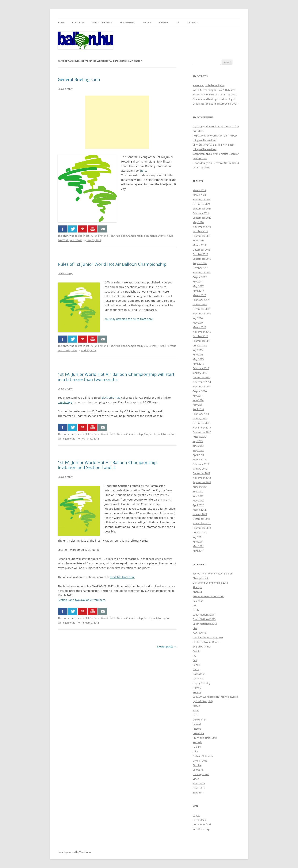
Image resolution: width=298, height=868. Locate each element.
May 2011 (198, 546)
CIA (146, 346)
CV (178, 23)
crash (196, 610)
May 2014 (198, 405)
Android (197, 592)
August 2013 (200, 437)
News (170, 236)
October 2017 (200, 268)
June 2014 (198, 400)
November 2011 (202, 523)
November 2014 (202, 382)
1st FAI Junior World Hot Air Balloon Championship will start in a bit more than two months (116, 377)
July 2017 (198, 282)
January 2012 (200, 514)
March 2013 (199, 459)
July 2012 (198, 491)
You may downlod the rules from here (129, 319)
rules (74, 350)
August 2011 (200, 532)
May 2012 (198, 501)
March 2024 (199, 190)
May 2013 (198, 450)
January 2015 (200, 373)
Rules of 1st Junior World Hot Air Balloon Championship (112, 264)
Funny (196, 665)
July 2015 (198, 350)
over (195, 715)
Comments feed (202, 824)
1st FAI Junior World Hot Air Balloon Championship (114, 236)
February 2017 (201, 300)
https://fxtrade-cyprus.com (208, 136)
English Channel (202, 647)
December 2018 (201, 250)
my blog (197, 126)
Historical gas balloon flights (209, 85)
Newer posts (167, 646)
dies (195, 628)
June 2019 (198, 240)
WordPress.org (201, 829)
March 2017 (199, 295)
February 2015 (201, 368)
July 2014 (198, 396)
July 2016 (198, 318)
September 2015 (202, 341)
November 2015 (202, 332)
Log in (196, 815)
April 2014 (198, 409)
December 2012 (201, 473)
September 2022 (202, 199)
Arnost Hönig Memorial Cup (208, 596)
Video (196, 779)
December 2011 (201, 519)
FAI (195, 656)
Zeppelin (198, 793)
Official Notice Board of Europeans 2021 (215, 104)
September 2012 (202, 482)
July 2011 (198, 537)
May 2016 (198, 323)
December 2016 (201, 309)
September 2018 (202, 259)
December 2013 (201, 423)
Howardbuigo (201, 163)
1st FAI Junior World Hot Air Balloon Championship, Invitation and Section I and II (108, 465)
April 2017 (198, 291)
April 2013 (198, 455)
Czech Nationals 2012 (205, 624)
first (160, 434)
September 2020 (202, 218)
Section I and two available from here (82, 600)
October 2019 (200, 231)
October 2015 (200, 336)
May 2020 (198, 222)
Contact (193, 23)
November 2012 (202, 478)
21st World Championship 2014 (210, 583)
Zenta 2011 (199, 783)
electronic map (111, 398)
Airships (197, 587)
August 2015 (200, 345)
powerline (198, 733)
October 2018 (200, 254)
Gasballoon (199, 674)
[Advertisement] (117, 122)
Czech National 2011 (204, 615)
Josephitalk (199, 154)
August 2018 (200, 263)
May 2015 (198, 359)
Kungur (197, 692)
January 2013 (200, 469)
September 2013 (202, 432)
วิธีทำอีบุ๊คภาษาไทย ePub (207, 145)
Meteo (147, 23)
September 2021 (202, 209)
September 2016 (202, 313)
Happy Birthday (202, 683)
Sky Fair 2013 (200, 761)
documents (150, 236)
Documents (127, 23)
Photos (164, 23)
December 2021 (201, 204)
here (143, 171)
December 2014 (201, 377)
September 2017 (202, 272)
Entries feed (199, 820)
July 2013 (198, 441)
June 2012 (198, 496)
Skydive (197, 765)
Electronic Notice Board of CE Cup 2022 (215, 94)
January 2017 (200, 304)
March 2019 (199, 245)
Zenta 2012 (199, 788)
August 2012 (200, 487)
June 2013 (198, 446)
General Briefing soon (79, 79)
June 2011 (198, 542)
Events (162, 236)
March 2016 (199, 327)
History (197, 688)
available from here (122, 577)
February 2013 (201, 464)
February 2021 (201, 213)
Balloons (78, 23)
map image (65, 402)
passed (197, 724)
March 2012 (199, 510)
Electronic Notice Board (206, 642)
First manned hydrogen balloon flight (214, 99)
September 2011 (202, 528)
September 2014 (202, 386)
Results (197, 747)
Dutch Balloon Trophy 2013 (208, 637)
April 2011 (198, 551)
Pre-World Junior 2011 (70, 240)
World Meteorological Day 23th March (214, 90)
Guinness (198, 678)
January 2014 (200, 418)
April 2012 (198, 505)
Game (196, 669)
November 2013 (202, 428)
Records (197, 742)
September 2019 (202, 236)
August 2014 (200, 391)
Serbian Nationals (203, 756)
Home (61, 23)
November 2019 (202, 227)
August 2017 (200, 277)
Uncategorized (201, 774)
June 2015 (198, 355)
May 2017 (198, 286)
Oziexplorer (199, 720)
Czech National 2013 (204, 619)
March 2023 (199, 195)
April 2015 (198, 364)
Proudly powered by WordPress (74, 852)
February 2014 (201, 414)
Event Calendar (102, 23)
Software (198, 770)
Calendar (198, 601)
